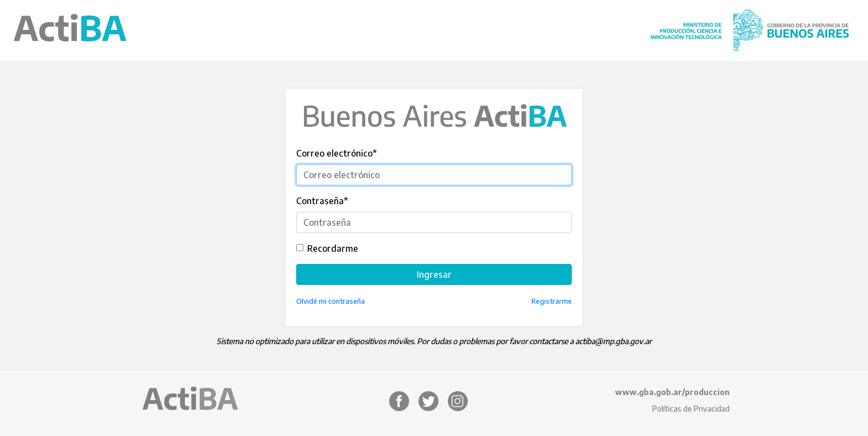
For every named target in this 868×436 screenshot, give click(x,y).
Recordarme (333, 248)
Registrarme (552, 301)
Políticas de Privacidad (691, 409)
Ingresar (434, 274)
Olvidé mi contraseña (330, 301)
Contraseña (322, 201)
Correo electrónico (337, 153)
